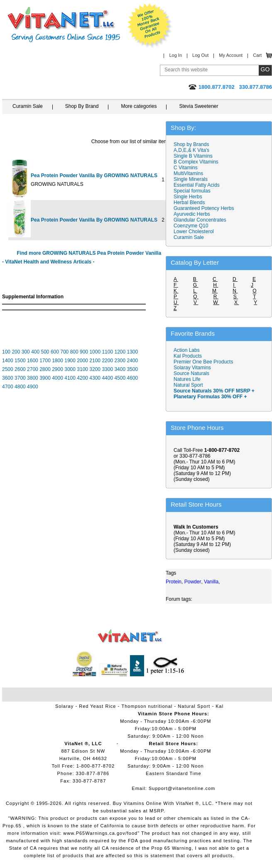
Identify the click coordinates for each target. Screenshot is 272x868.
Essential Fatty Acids (197, 185)
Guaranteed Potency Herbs (204, 208)
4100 (70, 378)
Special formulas (192, 191)
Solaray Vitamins (192, 368)
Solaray (64, 706)
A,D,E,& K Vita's (191, 150)
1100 (107, 352)
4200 (82, 378)
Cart (257, 55)
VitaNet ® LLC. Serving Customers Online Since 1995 (64, 25)
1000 (95, 352)
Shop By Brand (82, 106)
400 (35, 352)
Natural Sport (188, 385)
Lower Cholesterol (194, 232)
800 (74, 352)
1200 (120, 352)
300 (26, 352)
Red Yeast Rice (97, 706)
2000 (82, 361)
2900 (58, 369)
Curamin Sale (28, 106)
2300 (120, 361)
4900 (33, 387)
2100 (95, 361)
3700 (20, 378)
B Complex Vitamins (196, 162)
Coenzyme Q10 (191, 226)
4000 (58, 378)
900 (84, 352)
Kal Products (188, 356)
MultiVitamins (188, 173)
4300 (95, 378)
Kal (219, 706)
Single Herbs (188, 197)
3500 (132, 369)
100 (6, 352)
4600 (132, 378)
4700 (8, 387)
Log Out (200, 55)
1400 (8, 361)
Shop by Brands (193, 144)
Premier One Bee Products (203, 362)
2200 (107, 361)
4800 (20, 387)
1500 (20, 361)
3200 (95, 369)
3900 (45, 378)
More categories (139, 106)
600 (55, 352)
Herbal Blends (189, 202)
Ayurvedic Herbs (192, 214)
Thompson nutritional (147, 706)
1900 (70, 361)
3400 (120, 369)
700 (64, 352)
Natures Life (187, 379)
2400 (132, 361)
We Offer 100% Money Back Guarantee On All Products (150, 26)
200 (16, 352)
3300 (107, 369)
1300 (133, 352)
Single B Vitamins (193, 156)
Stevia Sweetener (198, 106)
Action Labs (187, 350)
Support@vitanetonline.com (182, 788)
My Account (231, 55)
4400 (107, 378)
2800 (45, 369)
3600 (8, 378)
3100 (82, 369)
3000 (70, 369)
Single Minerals (191, 179)
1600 (33, 361)
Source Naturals (191, 373)
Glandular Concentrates (200, 220)
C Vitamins (186, 168)
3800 (33, 378)
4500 (120, 378)
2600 (20, 369)
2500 (8, 369)
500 (45, 352)
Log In (175, 55)
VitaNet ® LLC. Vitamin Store (130, 636)
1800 (58, 361)
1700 (45, 361)
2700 (33, 369)
